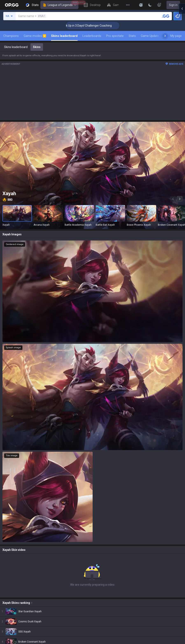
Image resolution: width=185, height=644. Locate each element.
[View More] (128, 5)
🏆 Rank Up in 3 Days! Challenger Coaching (90, 26)
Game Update (150, 36)
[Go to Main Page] (12, 5)
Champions (11, 36)
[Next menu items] (165, 36)
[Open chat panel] (182, 74)
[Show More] (141, 5)
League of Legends (59, 5)
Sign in (173, 5)
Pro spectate (115, 36)
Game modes (35, 36)
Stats (132, 36)
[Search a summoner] (166, 16)
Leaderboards (92, 36)
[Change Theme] (150, 5)
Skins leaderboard (64, 36)
